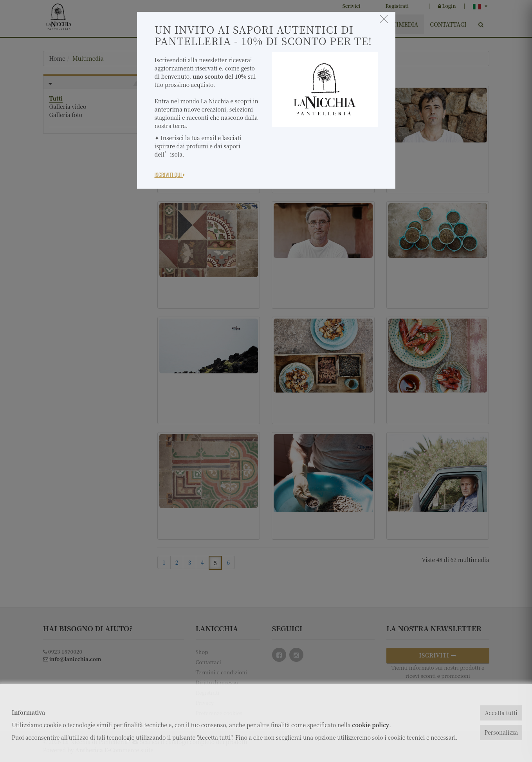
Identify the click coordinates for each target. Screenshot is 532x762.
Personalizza (501, 732)
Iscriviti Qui (170, 174)
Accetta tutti (501, 713)
